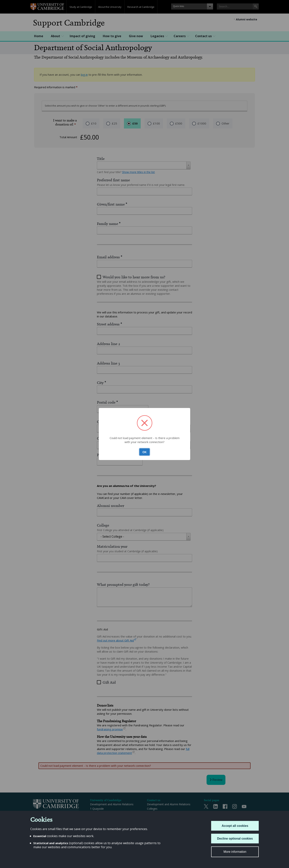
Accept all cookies (235, 826)
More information (235, 852)
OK (144, 452)
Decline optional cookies (235, 839)
